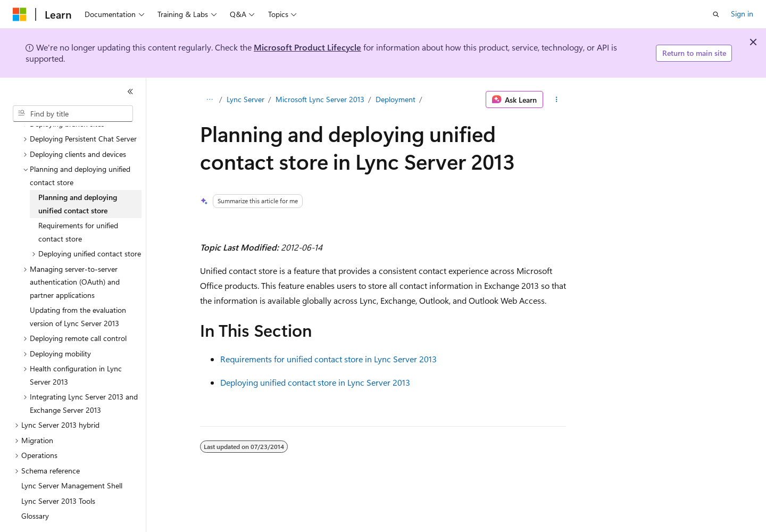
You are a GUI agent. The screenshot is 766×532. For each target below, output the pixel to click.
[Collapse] (130, 92)
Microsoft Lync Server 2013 (320, 99)
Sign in (742, 14)
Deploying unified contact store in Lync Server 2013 (315, 382)
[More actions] (557, 99)
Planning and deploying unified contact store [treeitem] (78, 174)
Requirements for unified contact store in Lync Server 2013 (328, 359)
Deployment (396, 99)
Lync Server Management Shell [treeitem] (72, 456)
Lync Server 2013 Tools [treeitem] (58, 472)
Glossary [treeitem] (35, 487)
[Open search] (716, 14)
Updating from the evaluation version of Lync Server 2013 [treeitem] (78, 287)
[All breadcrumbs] (209, 99)
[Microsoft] (20, 14)
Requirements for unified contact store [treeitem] (78, 203)
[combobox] (73, 114)
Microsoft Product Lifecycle (307, 47)
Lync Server (245, 99)
